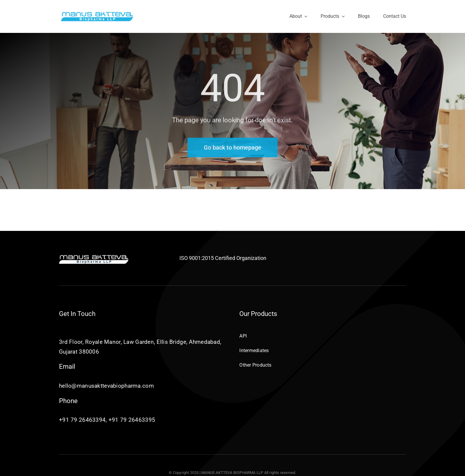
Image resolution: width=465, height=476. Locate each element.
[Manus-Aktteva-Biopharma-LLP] (97, 13)
